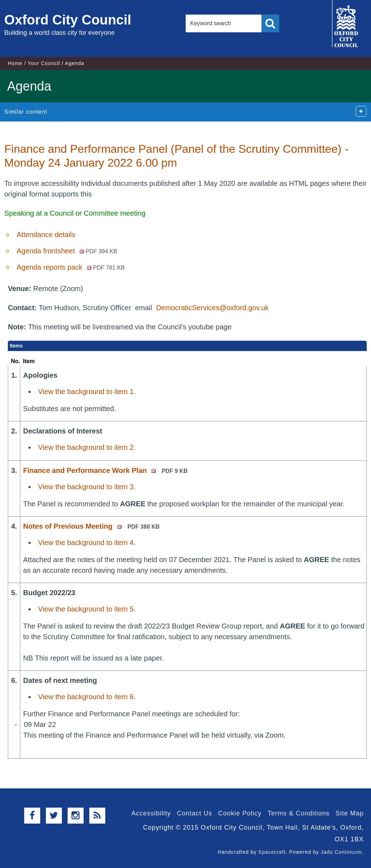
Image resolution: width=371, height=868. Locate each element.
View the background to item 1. (87, 392)
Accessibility (151, 813)
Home (15, 63)
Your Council (44, 63)
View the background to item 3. (87, 487)
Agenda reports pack (71, 267)
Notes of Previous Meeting (91, 526)
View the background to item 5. (87, 609)
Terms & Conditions (298, 813)
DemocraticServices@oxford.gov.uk (213, 308)
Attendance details (46, 234)
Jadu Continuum (341, 852)
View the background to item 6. (87, 697)
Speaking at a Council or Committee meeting (75, 213)
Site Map (349, 813)
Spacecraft (272, 852)
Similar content (26, 112)
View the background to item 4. (87, 543)
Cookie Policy (240, 813)
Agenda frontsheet (67, 251)
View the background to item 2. (87, 447)
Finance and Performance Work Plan (105, 470)
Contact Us (194, 813)
